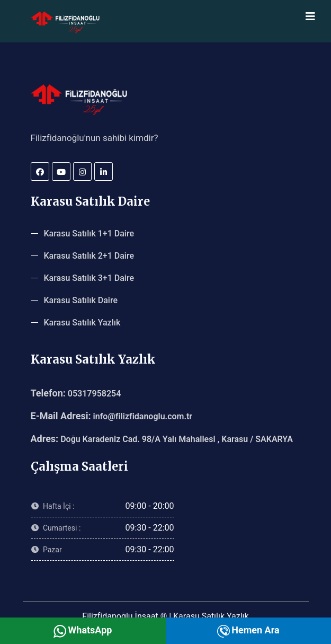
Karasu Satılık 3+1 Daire (89, 278)
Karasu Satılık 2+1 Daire (89, 256)
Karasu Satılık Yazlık (82, 323)
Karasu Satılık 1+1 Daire (89, 233)
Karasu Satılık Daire (81, 300)
